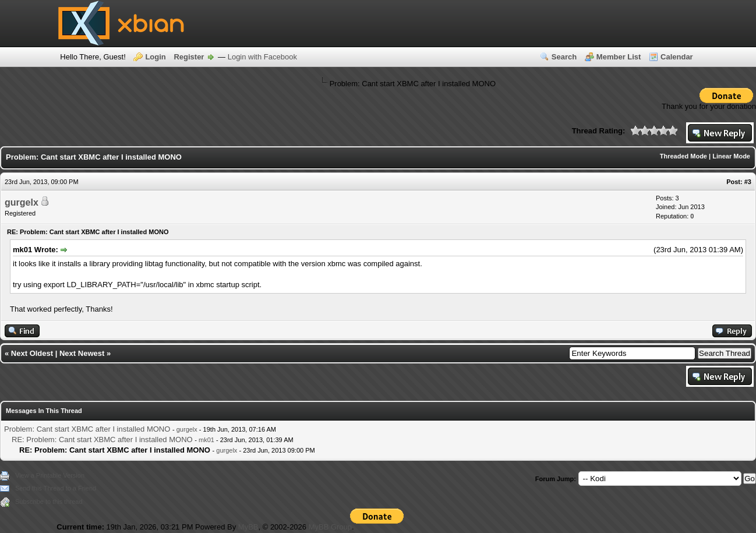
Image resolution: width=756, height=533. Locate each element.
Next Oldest (32, 353)
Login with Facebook (262, 57)
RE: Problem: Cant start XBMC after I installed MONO (102, 440)
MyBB (248, 527)
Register (189, 57)
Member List (619, 57)
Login (155, 57)
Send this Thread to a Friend (56, 488)
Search (564, 57)
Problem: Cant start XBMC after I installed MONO (87, 429)
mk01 (206, 440)
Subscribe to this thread (49, 502)
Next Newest (82, 353)
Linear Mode (731, 156)
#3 (748, 182)
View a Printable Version (50, 475)
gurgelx (22, 202)
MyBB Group (330, 527)
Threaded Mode (683, 156)
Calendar (677, 57)
